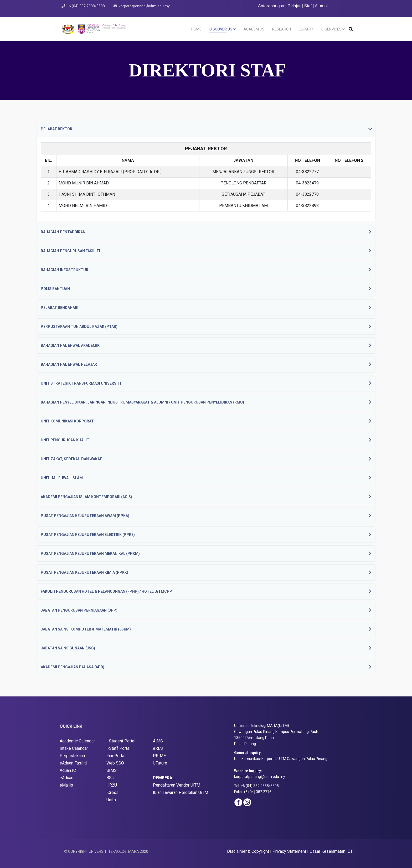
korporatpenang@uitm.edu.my (144, 6)
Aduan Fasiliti (74, 763)
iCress (112, 792)
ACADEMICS (254, 29)
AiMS (158, 741)
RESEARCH (282, 29)
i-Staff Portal (118, 748)
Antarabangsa (271, 6)
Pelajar (294, 6)
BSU (110, 778)
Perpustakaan (72, 756)
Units (111, 800)
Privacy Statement (289, 851)
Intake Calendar (74, 748)
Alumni (321, 6)
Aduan (68, 778)
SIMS (112, 770)
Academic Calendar (77, 741)
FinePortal (116, 756)
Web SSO (115, 763)
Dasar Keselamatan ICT (331, 851)
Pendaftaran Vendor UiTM (177, 785)
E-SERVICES (331, 29)
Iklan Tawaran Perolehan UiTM (181, 792)
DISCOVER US (221, 29)
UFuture (160, 763)
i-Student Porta (120, 741)
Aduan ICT (69, 770)
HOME (196, 29)
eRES (158, 748)
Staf (308, 6)
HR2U (112, 785)
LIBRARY (306, 29)
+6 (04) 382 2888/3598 (86, 6)
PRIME (159, 756)
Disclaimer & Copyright (248, 851)
